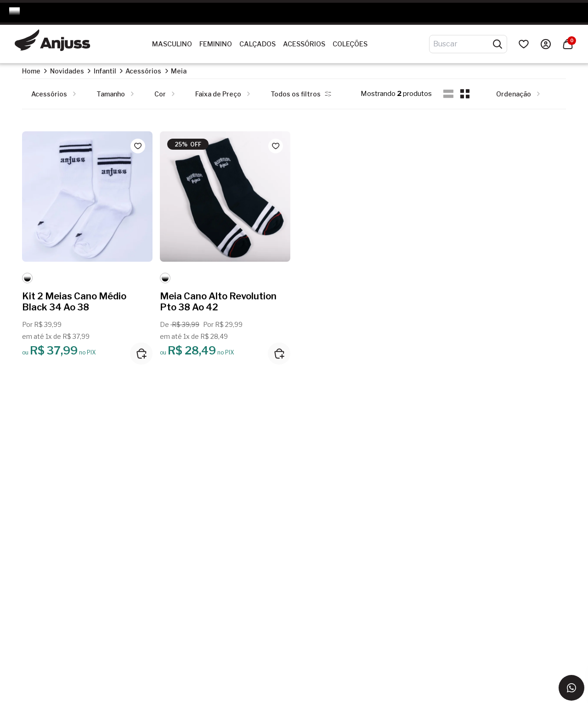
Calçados (257, 44)
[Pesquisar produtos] (498, 44)
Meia (179, 71)
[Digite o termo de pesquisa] (463, 44)
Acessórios (304, 44)
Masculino (172, 44)
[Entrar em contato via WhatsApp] (571, 688)
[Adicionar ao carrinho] (141, 354)
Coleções (350, 44)
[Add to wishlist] (138, 146)
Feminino (216, 44)
